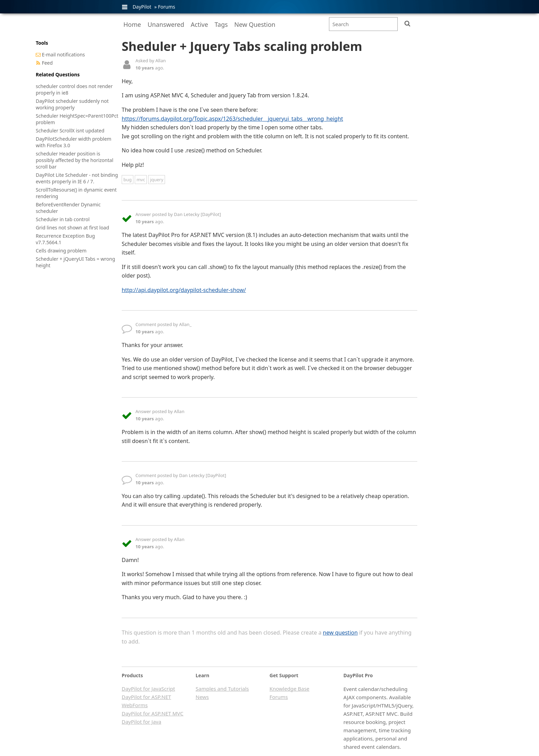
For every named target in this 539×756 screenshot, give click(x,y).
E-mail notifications (63, 55)
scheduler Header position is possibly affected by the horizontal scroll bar (75, 160)
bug (128, 180)
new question (340, 633)
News (202, 697)
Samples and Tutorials (222, 689)
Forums (166, 7)
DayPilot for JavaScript (148, 689)
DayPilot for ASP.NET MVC (152, 713)
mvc (141, 180)
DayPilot (142, 7)
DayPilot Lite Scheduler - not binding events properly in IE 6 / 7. (77, 178)
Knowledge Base (289, 689)
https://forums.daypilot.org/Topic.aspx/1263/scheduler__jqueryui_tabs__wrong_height (232, 119)
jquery (157, 180)
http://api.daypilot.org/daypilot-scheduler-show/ (184, 290)
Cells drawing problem (61, 251)
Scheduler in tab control (63, 219)
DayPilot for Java (141, 722)
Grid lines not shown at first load (72, 228)
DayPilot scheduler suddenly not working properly (72, 104)
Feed (47, 63)
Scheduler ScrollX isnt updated (70, 131)
